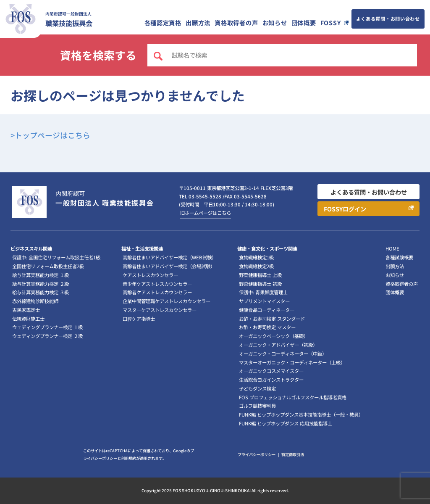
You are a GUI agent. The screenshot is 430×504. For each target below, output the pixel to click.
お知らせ (275, 22)
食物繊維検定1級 (256, 257)
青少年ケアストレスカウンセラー (157, 284)
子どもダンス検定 (257, 388)
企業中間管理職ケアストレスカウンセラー (166, 301)
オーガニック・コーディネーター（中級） (283, 354)
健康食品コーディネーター (267, 310)
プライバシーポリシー (257, 454)
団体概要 (304, 22)
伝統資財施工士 (28, 319)
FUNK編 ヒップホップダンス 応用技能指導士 (286, 423)
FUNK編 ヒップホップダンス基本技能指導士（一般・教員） (301, 414)
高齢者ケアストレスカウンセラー (157, 292)
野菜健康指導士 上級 (260, 275)
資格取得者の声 (236, 22)
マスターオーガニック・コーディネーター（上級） (292, 362)
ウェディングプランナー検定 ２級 (47, 336)
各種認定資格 (163, 22)
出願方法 (198, 22)
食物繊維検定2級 (256, 266)
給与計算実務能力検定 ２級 (41, 284)
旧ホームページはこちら (206, 213)
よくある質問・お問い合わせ (388, 18)
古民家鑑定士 (26, 310)
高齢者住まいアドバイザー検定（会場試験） (169, 266)
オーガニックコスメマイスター (271, 371)
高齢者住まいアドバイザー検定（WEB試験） (169, 257)
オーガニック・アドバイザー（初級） (278, 345)
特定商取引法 (293, 454)
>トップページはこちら (50, 135)
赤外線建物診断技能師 (35, 301)
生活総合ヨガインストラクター (271, 380)
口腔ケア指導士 (139, 319)
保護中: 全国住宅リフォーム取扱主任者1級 (56, 257)
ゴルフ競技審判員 (257, 406)
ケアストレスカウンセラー (150, 275)
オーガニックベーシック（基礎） (274, 336)
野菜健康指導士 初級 (260, 284)
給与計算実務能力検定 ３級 (41, 292)
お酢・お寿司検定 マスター (267, 327)
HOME (392, 248)
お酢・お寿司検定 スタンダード (272, 319)
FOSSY (331, 22)
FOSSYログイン (345, 209)
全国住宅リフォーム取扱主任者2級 (48, 266)
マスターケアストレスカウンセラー (160, 310)
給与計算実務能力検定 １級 (41, 275)
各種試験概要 (399, 257)
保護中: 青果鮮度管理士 (263, 292)
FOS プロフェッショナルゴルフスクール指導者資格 (293, 397)
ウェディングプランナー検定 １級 (47, 327)
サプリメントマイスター (264, 301)
